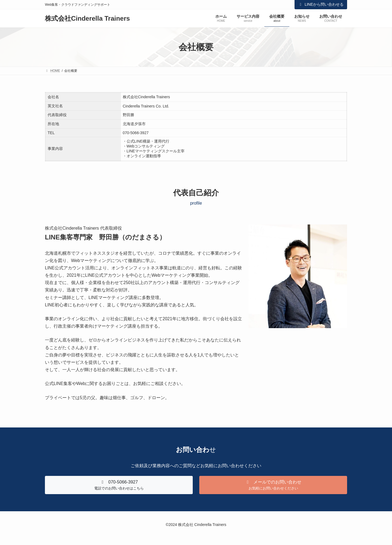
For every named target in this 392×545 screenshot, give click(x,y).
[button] (119, 485)
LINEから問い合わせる (321, 4)
